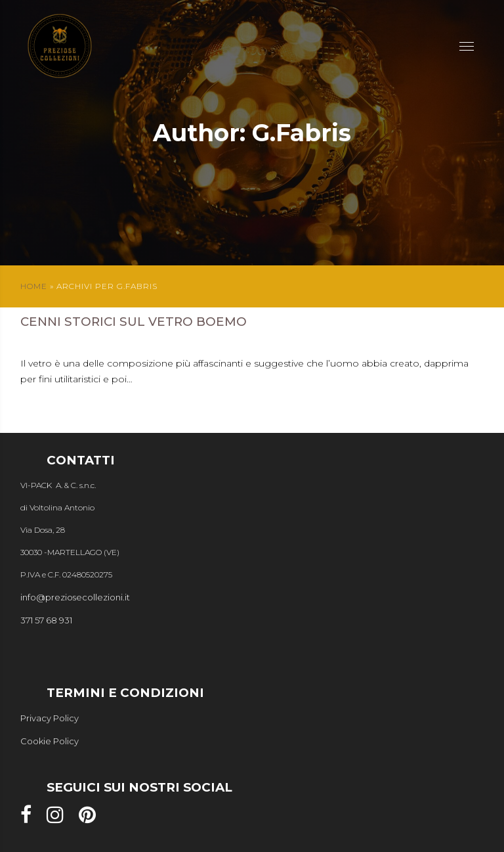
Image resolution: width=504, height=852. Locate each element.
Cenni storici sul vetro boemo (134, 322)
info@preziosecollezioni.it (75, 597)
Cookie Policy (50, 741)
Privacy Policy (50, 718)
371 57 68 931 (46, 620)
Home (34, 286)
